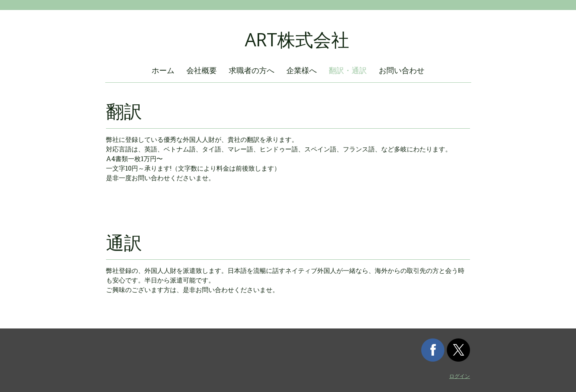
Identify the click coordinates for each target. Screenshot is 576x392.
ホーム (163, 70)
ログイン (460, 376)
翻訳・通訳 (348, 70)
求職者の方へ (252, 70)
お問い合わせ (402, 70)
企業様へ (302, 70)
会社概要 (202, 70)
